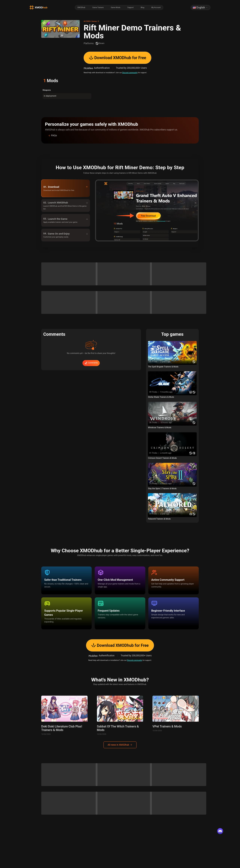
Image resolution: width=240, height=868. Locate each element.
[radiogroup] (119, 7)
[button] (120, 136)
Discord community (130, 73)
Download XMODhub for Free (118, 58)
